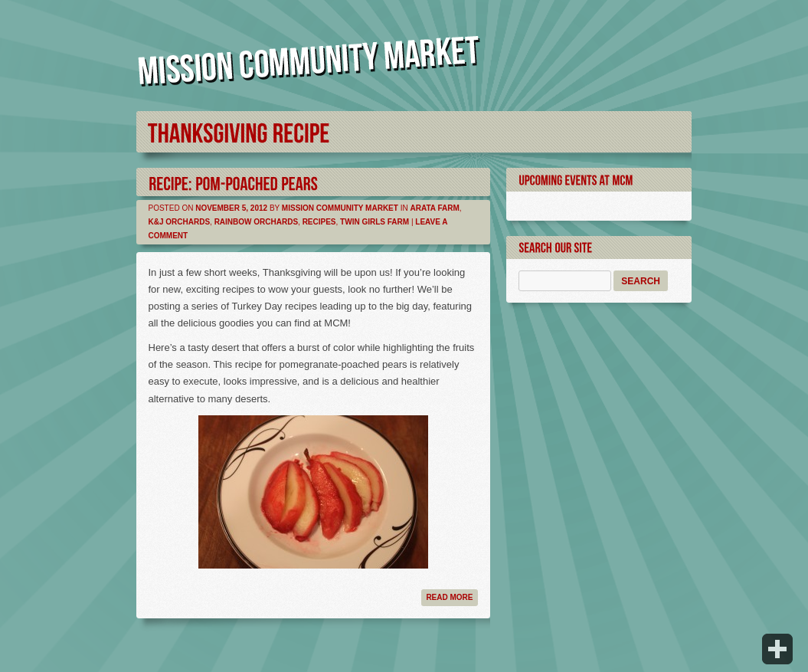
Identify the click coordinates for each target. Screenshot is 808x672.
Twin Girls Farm (375, 222)
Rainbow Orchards (256, 222)
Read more (449, 597)
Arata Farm (434, 208)
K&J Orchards (180, 222)
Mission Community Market (340, 208)
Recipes (319, 222)
